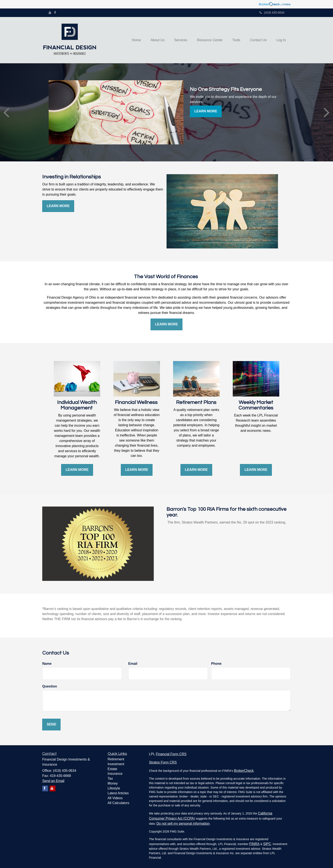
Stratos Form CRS (163, 762)
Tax (110, 778)
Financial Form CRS (171, 754)
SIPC (267, 844)
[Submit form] (51, 725)
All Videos (115, 798)
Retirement (116, 759)
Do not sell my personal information (183, 824)
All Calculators (119, 803)
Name (47, 664)
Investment (116, 764)
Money (113, 783)
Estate (112, 769)
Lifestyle (114, 788)
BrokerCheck (244, 771)
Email (133, 664)
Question (50, 686)
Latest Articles (118, 793)
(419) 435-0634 (272, 13)
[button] (152, 40)
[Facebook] (55, 13)
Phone (216, 664)
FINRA (254, 844)
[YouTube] (50, 13)
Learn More (206, 111)
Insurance (115, 774)
